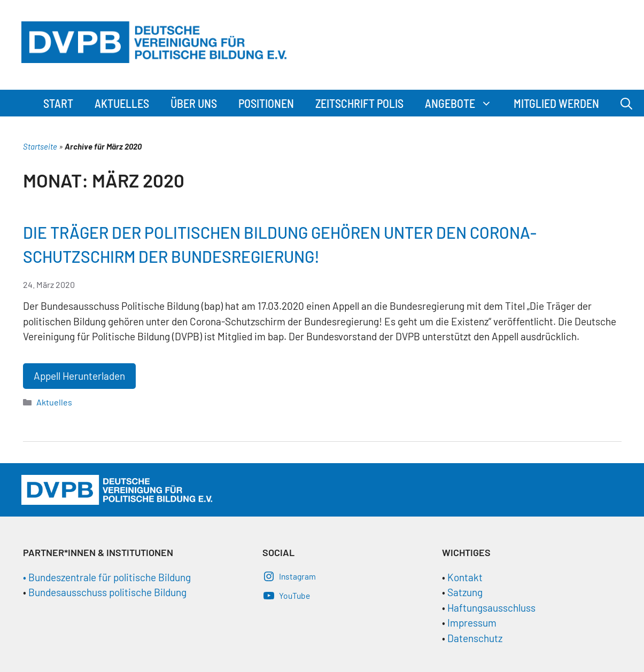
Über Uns (194, 103)
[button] (489, 103)
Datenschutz (475, 638)
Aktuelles (122, 103)
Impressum (472, 623)
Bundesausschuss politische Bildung (107, 592)
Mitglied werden (556, 103)
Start (58, 103)
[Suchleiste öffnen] (626, 103)
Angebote (464, 103)
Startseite (40, 146)
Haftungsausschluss (491, 608)
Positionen (266, 103)
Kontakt (465, 577)
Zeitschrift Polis (359, 103)
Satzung (464, 592)
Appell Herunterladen (79, 376)
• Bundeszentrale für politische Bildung (107, 577)
